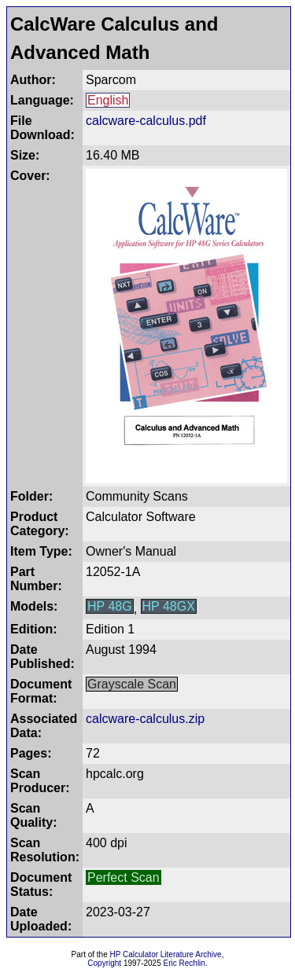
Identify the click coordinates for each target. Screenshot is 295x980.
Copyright (104, 963)
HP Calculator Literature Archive (166, 954)
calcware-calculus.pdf (146, 121)
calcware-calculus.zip (145, 719)
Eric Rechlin (184, 963)
